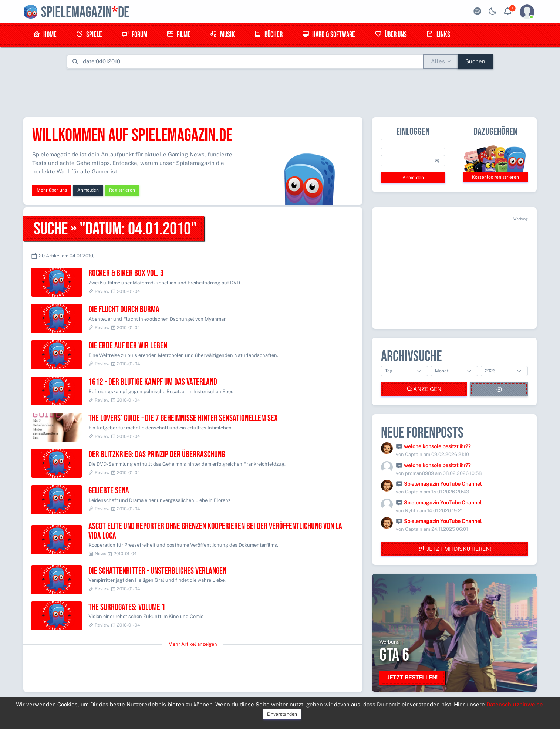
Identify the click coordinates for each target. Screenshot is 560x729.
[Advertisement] (280, 91)
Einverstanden (282, 714)
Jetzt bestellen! (412, 677)
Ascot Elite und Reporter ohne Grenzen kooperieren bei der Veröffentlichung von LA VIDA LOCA (215, 531)
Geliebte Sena (109, 491)
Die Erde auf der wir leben (128, 346)
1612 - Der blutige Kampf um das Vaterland (153, 382)
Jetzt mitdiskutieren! (454, 549)
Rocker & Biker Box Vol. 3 (126, 273)
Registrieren (122, 190)
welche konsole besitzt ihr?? (437, 446)
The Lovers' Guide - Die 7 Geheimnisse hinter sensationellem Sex (183, 418)
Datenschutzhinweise (515, 704)
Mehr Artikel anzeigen (193, 644)
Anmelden (88, 190)
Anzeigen (424, 389)
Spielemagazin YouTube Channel (443, 484)
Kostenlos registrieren (495, 177)
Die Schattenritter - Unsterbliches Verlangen (157, 571)
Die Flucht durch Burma (124, 309)
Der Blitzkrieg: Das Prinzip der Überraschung (157, 454)
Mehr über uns (52, 190)
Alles (438, 61)
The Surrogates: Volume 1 (127, 607)
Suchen (475, 61)
